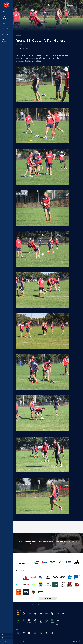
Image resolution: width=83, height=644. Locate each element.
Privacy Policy (24, 641)
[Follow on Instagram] (39, 605)
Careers (29, 641)
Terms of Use (18, 641)
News (3, 11)
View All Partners (48, 598)
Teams (4, 21)
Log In (4, 638)
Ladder (4, 19)
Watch (4, 14)
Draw (3, 16)
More (7, 31)
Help (33, 641)
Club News (18, 36)
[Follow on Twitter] (36, 605)
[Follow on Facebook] (33, 605)
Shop (3, 39)
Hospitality (5, 26)
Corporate (4, 42)
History (4, 24)
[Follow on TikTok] (30, 605)
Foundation (5, 28)
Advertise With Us (43, 641)
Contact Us (37, 641)
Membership (5, 34)
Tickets (4, 37)
